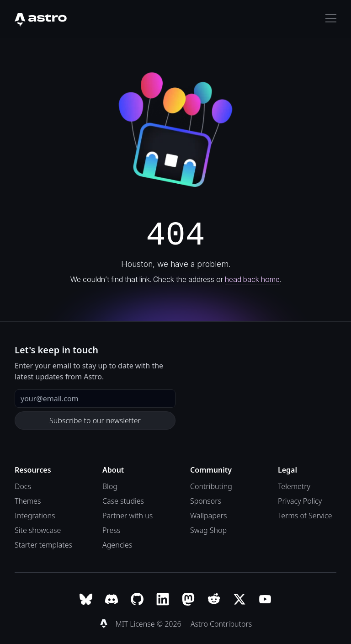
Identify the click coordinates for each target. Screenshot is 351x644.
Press (111, 530)
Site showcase (38, 530)
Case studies (123, 501)
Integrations (35, 516)
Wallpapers (208, 516)
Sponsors (206, 501)
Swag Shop (208, 530)
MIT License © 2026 (149, 624)
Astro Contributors (221, 624)
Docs (23, 486)
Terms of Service (305, 516)
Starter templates (43, 545)
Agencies (117, 545)
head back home (252, 279)
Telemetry (294, 486)
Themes (28, 501)
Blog (110, 486)
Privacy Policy (300, 501)
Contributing (211, 486)
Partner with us (128, 516)
